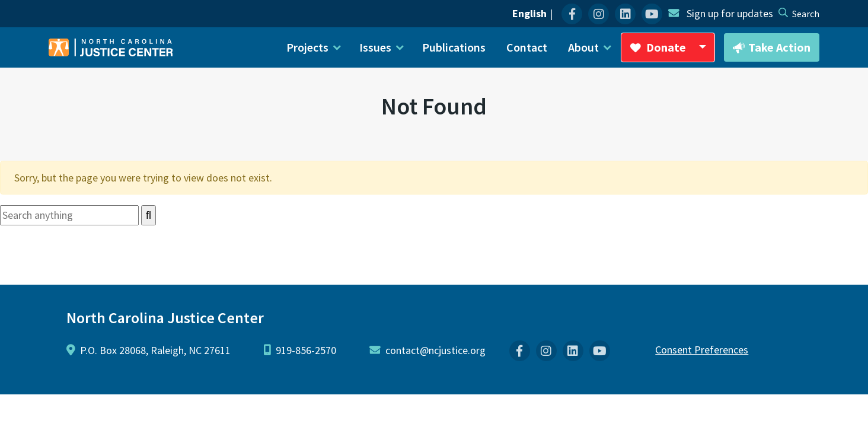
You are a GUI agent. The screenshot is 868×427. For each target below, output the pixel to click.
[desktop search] (806, 14)
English (529, 13)
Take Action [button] (772, 48)
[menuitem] (572, 14)
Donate (672, 51)
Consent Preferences (702, 350)
